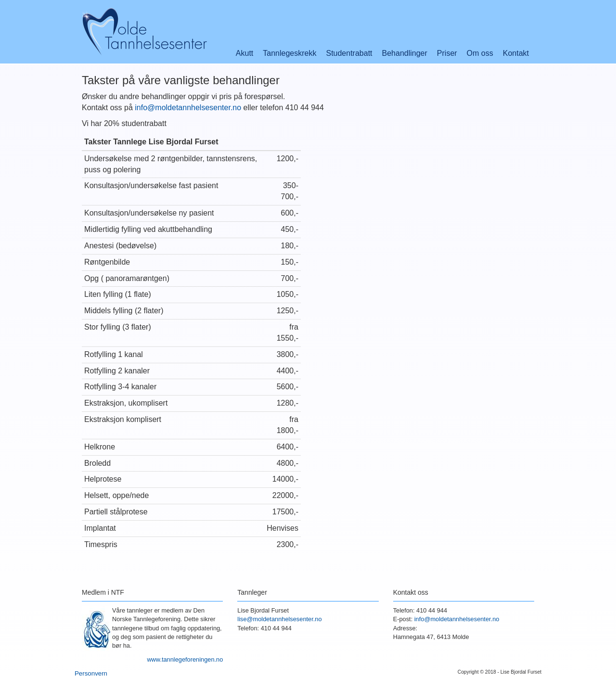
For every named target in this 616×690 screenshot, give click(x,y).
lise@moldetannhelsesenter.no (279, 619)
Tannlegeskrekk (289, 53)
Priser (447, 53)
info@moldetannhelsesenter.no (188, 108)
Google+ (522, 650)
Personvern (91, 673)
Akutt (244, 53)
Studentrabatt (349, 53)
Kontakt (516, 53)
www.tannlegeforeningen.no (185, 659)
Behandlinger (405, 53)
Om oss (480, 53)
